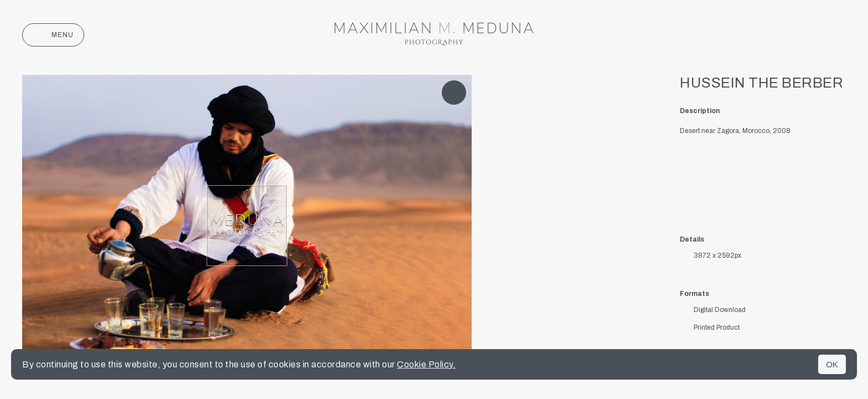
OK (832, 364)
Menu (53, 35)
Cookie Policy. (426, 364)
